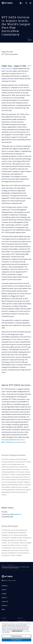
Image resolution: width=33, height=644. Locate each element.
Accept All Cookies (16, 640)
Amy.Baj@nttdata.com (14, 514)
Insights (4, 594)
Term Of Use (5, 621)
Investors (4, 605)
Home (3, 565)
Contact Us (20, 618)
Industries (5, 586)
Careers (4, 601)
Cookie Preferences (16, 636)
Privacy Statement (22, 621)
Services (4, 590)
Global (10, 580)
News (3, 609)
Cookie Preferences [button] (17, 631)
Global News (10, 565)
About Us (4, 598)
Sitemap (4, 618)
